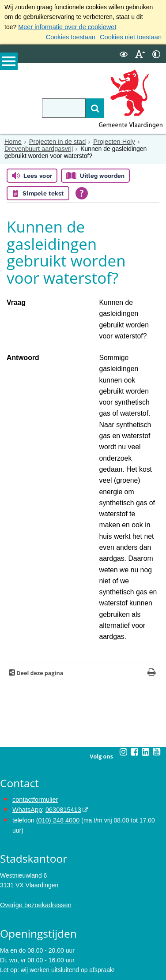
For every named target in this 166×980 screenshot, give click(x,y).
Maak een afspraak (32, 860)
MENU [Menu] (9, 62)
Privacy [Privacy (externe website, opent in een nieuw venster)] (10, 933)
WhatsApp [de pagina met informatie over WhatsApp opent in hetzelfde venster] (27, 690)
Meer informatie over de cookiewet (65, 27)
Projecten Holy (111, 141)
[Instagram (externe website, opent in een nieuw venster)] (123, 632)
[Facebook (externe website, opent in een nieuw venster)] (134, 632)
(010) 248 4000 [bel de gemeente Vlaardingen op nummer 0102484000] (57, 699)
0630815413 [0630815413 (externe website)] (61, 690)
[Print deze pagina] (152, 554)
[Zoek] (89, 108)
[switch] (124, 54)
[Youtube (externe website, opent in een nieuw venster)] (156, 632)
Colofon (11, 963)
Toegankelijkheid (23, 943)
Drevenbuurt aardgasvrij (37, 148)
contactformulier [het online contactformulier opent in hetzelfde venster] (34, 680)
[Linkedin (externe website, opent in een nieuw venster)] (145, 632)
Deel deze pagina (39, 554)
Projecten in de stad (56, 141)
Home (13, 141)
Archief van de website (31, 923)
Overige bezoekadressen (34, 774)
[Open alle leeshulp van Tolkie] (82, 192)
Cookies (11, 953)
